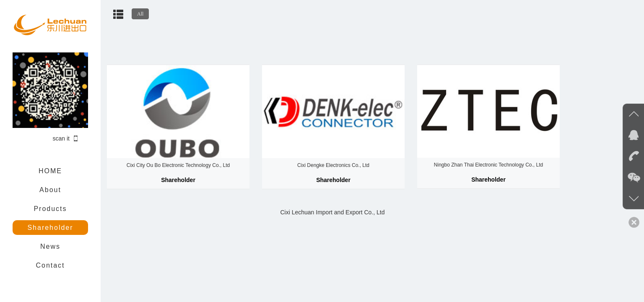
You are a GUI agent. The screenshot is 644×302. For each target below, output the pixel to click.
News (50, 246)
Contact (50, 265)
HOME (50, 171)
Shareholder (50, 228)
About (50, 190)
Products (50, 209)
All (140, 14)
